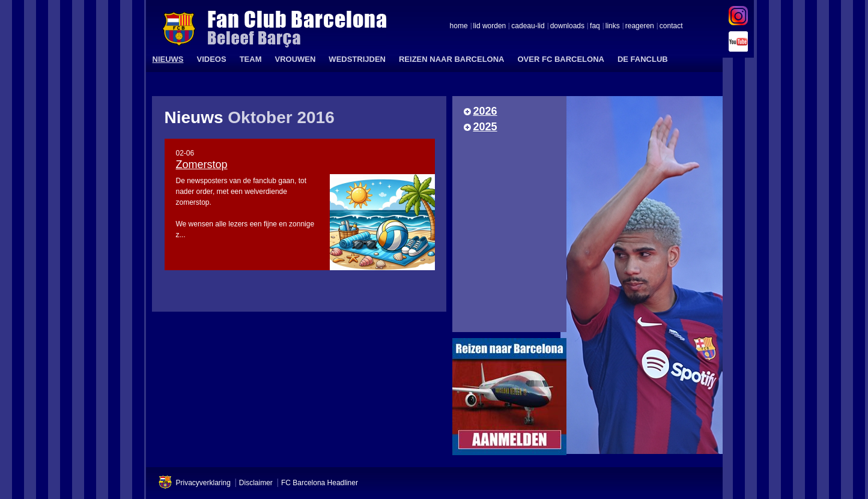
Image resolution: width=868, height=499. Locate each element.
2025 (485, 127)
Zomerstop (202, 165)
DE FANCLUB (643, 59)
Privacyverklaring (203, 483)
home (459, 26)
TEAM (251, 59)
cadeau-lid (528, 26)
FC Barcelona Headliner (320, 483)
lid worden (490, 26)
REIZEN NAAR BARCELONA (452, 59)
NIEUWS (168, 59)
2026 (485, 111)
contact (671, 26)
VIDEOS (212, 59)
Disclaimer (256, 483)
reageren (640, 26)
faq (595, 26)
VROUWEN (295, 59)
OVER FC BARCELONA (560, 59)
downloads (567, 26)
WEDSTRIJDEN (357, 59)
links (613, 26)
